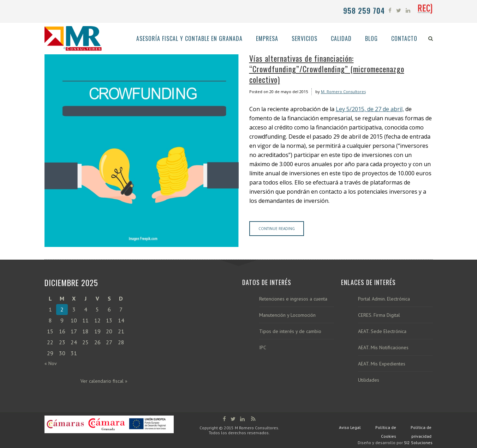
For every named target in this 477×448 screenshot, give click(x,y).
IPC (263, 348)
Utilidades (369, 380)
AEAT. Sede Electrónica (382, 331)
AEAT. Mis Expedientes (382, 364)
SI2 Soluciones (418, 443)
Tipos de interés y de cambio (290, 331)
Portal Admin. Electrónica (384, 299)
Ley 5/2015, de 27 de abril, (370, 109)
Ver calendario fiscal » (104, 381)
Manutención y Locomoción (287, 315)
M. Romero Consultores (343, 92)
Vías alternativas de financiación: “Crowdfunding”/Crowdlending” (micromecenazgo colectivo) (327, 69)
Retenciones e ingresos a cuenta (293, 299)
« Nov (51, 363)
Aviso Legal (350, 427)
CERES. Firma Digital (379, 315)
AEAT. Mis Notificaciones (383, 348)
